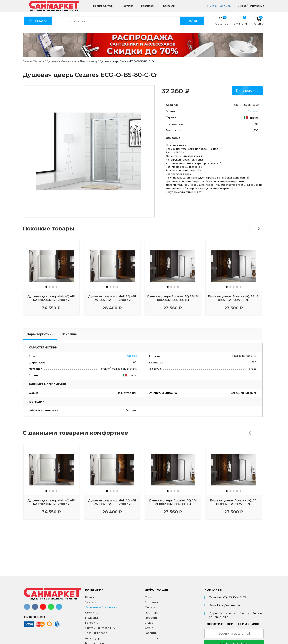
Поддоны (91, 618)
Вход (243, 6)
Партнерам (148, 6)
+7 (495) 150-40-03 (219, 6)
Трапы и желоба (96, 633)
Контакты (169, 6)
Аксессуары (94, 638)
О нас (149, 597)
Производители (103, 6)
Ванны (89, 597)
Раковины (92, 623)
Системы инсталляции (100, 628)
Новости (151, 618)
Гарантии (151, 633)
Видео (149, 623)
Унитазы (91, 602)
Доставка (127, 6)
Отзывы (150, 628)
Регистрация (256, 6)
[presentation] (250, 229)
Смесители (93, 612)
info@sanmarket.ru (232, 605)
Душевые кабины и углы (101, 607)
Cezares (253, 111)
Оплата (150, 607)
